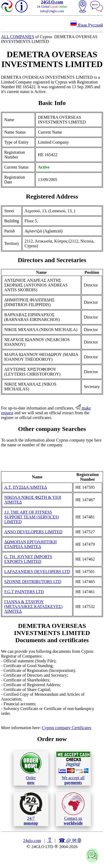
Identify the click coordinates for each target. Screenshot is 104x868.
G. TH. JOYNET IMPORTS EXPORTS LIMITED (28, 559)
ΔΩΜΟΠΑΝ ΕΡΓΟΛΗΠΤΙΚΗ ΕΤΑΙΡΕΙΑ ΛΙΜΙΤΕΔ (30, 544)
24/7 (31, 809)
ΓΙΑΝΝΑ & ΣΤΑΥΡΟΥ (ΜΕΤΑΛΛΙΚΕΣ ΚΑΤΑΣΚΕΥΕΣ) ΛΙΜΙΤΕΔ (33, 607)
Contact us (73, 809)
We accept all (73, 768)
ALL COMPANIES (18, 37)
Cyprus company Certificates (67, 728)
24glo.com (32, 841)
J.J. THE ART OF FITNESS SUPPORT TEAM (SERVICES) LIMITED (32, 517)
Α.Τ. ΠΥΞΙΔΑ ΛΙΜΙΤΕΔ (26, 487)
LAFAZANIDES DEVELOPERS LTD (37, 572)
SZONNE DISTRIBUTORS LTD (33, 582)
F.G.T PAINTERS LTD (24, 592)
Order (31, 768)
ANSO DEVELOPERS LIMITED (33, 532)
